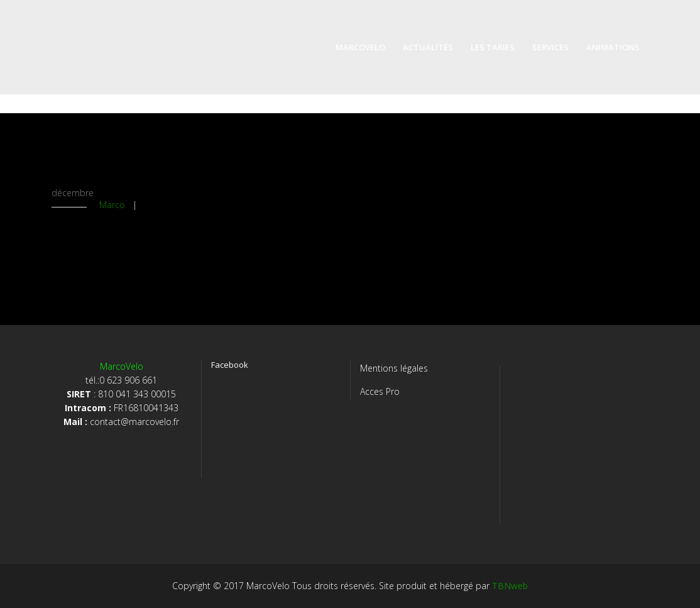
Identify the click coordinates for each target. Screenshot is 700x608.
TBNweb (510, 586)
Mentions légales (394, 368)
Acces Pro (380, 391)
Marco (112, 205)
